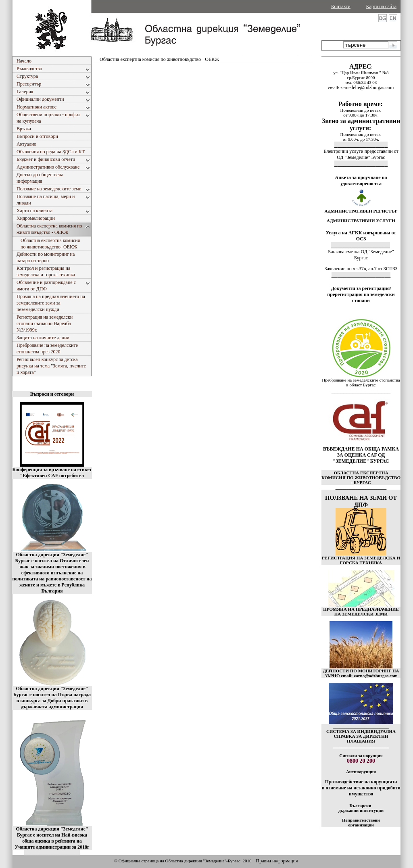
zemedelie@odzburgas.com (367, 88)
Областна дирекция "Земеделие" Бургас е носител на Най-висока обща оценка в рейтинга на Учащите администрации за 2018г (52, 838)
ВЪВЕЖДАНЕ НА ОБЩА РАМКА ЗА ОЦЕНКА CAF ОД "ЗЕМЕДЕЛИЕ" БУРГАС (361, 455)
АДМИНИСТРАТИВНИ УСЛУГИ (361, 221)
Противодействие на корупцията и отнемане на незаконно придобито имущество (361, 788)
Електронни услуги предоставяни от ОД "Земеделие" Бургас (361, 154)
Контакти (341, 6)
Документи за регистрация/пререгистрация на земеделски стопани (361, 294)
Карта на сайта (381, 6)
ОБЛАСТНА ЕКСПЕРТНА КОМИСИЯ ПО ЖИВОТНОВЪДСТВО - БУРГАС (361, 478)
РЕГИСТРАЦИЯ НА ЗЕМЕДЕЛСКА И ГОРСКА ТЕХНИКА (361, 560)
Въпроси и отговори (52, 394)
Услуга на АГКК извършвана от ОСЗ (361, 236)
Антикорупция (361, 772)
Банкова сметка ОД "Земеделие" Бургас (361, 255)
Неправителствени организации (361, 822)
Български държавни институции (361, 808)
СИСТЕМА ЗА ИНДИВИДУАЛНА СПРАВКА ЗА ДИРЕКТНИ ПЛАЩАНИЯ (361, 736)
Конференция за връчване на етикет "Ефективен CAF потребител (52, 473)
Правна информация (277, 861)
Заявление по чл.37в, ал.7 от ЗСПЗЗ (361, 269)
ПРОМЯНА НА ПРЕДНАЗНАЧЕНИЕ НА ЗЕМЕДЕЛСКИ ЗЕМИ (361, 611)
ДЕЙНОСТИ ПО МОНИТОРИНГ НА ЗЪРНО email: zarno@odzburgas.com (361, 673)
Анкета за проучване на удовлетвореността (361, 180)
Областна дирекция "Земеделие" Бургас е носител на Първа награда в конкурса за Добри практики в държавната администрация (52, 698)
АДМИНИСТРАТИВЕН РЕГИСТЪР (361, 211)
